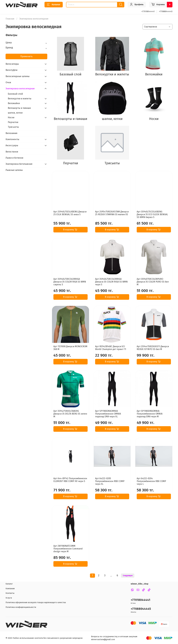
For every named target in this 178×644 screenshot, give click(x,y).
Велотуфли (11, 70)
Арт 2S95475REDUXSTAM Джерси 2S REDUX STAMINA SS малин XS (112, 213)
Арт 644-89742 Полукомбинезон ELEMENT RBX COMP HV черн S (70, 480)
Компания (10, 589)
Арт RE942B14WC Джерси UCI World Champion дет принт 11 (111, 348)
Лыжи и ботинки (14, 158)
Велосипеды (12, 64)
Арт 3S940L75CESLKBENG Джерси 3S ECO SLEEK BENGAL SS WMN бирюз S (152, 214)
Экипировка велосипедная (20, 89)
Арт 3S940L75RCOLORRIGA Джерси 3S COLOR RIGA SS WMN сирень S (70, 282)
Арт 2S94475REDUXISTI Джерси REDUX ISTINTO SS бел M (153, 348)
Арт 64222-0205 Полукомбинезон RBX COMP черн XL (110, 481)
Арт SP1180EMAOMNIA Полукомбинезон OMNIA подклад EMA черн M (150, 414)
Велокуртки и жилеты (20, 99)
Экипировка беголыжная (19, 164)
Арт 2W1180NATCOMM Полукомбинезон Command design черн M (68, 549)
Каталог (54, 5)
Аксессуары (12, 145)
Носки (11, 117)
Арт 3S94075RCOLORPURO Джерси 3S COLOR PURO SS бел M (153, 282)
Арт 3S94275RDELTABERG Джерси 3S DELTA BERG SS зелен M (70, 414)
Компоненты (12, 139)
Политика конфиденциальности (21, 607)
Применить (26, 56)
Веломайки (14, 103)
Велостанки (12, 152)
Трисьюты (13, 127)
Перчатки (13, 122)
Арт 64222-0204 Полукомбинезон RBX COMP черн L (151, 481)
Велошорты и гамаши (19, 108)
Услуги (9, 598)
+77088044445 (166, 11)
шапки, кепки (15, 113)
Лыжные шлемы (14, 170)
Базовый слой (15, 94)
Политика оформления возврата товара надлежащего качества (36, 602)
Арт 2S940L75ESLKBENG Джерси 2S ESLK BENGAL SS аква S (70, 213)
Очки (8, 82)
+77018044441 (148, 11)
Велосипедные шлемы (18, 76)
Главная (10, 19)
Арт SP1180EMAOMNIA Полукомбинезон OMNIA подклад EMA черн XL (108, 414)
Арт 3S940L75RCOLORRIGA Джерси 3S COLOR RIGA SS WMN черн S (111, 282)
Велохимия (11, 133)
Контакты (10, 593)
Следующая (128, 576)
